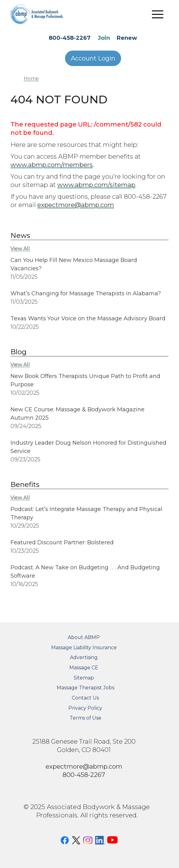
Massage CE (84, 668)
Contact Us (85, 698)
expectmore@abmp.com (76, 205)
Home (31, 79)
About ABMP (84, 637)
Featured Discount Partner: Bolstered (62, 542)
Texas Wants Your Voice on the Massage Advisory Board (88, 318)
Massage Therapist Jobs (85, 688)
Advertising (84, 657)
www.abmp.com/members (52, 165)
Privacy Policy (85, 708)
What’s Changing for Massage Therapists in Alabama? (86, 293)
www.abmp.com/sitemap (96, 185)
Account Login (93, 58)
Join (104, 38)
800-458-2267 (70, 38)
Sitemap (84, 678)
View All (20, 249)
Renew (127, 38)
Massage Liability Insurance (84, 648)
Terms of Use (85, 718)
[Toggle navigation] (157, 14)
